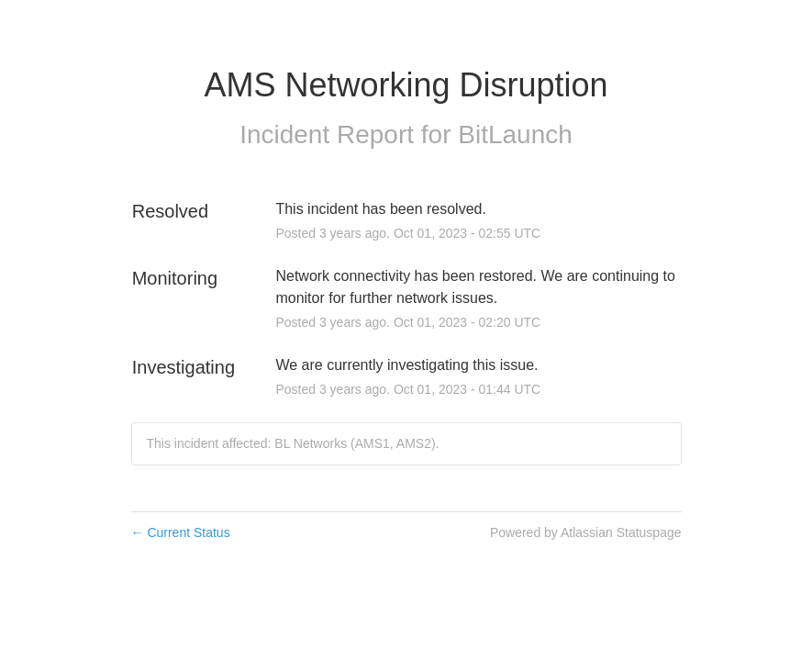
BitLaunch (515, 134)
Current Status (181, 532)
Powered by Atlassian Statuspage (586, 532)
